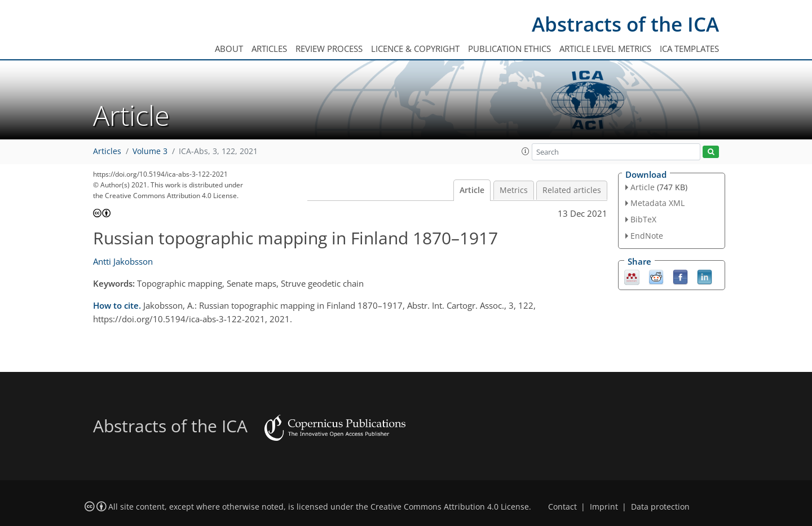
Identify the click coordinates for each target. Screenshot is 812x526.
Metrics (514, 190)
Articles (269, 49)
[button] (526, 151)
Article (472, 190)
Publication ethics (509, 49)
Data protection (660, 507)
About (229, 49)
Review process (329, 49)
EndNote (647, 236)
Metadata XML (657, 203)
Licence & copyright (415, 49)
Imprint (604, 507)
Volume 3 (150, 151)
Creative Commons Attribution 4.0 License (450, 507)
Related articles (572, 190)
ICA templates (689, 49)
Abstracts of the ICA (625, 24)
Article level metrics (605, 49)
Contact (562, 507)
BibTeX (643, 219)
